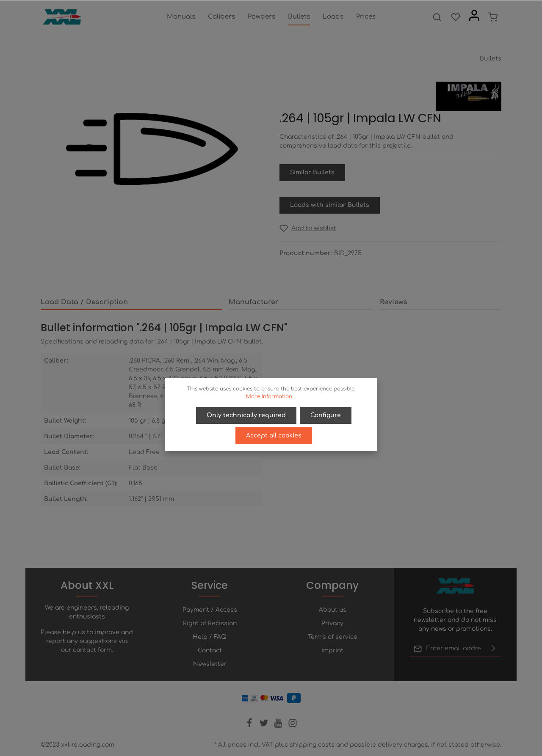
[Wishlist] (456, 17)
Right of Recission (210, 623)
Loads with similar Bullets (330, 205)
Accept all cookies (274, 436)
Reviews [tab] (394, 302)
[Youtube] (279, 726)
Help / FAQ (210, 637)
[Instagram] (293, 726)
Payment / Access (210, 610)
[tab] (131, 302)
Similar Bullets (312, 172)
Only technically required (246, 415)
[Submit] (493, 649)
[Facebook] (250, 726)
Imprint (332, 650)
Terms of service (333, 637)
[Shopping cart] (493, 17)
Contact (210, 650)
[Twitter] (265, 726)
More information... (271, 396)
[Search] (437, 17)
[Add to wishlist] (308, 228)
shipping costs (312, 745)
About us (333, 610)
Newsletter (210, 664)
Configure (326, 415)
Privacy (332, 623)
